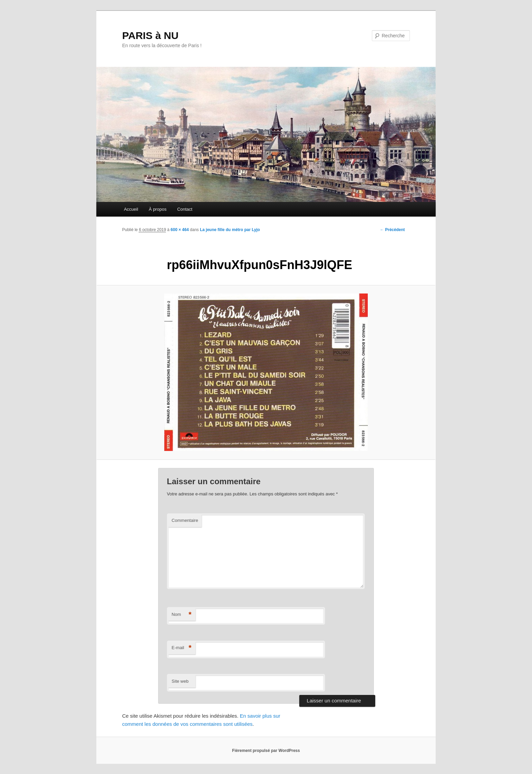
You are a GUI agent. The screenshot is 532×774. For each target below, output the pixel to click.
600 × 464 (180, 230)
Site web (180, 681)
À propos (158, 209)
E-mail (182, 648)
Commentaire (185, 520)
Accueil (131, 209)
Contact (185, 209)
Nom (182, 615)
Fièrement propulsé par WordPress (266, 751)
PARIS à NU (150, 35)
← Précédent (392, 230)
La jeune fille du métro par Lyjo (230, 230)
